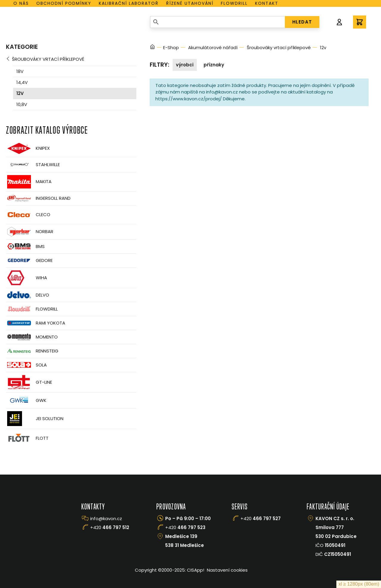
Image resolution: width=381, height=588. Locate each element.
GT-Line (29, 382)
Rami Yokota (36, 323)
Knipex (28, 148)
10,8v (22, 104)
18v (20, 71)
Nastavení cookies (227, 570)
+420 (110, 527)
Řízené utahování (190, 3)
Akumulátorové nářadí (213, 47)
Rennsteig (32, 351)
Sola (26, 365)
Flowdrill (234, 3)
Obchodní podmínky (64, 3)
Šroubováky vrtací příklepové (48, 59)
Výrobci (185, 65)
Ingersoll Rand (38, 198)
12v (20, 93)
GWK (26, 400)
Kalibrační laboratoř (129, 3)
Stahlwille (33, 165)
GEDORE (29, 261)
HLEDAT (302, 22)
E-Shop (171, 47)
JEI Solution (35, 419)
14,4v (22, 82)
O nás (21, 3)
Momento (32, 337)
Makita (29, 182)
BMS (25, 246)
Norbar (30, 232)
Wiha (26, 278)
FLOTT (27, 438)
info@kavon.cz (106, 518)
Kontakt (267, 3)
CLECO (28, 215)
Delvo (28, 295)
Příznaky (214, 65)
